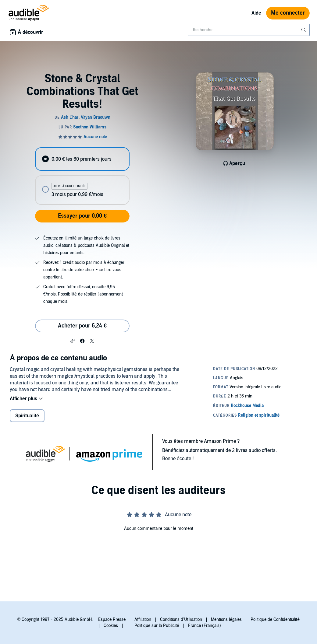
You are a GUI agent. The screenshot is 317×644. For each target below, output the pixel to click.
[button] (73, 341)
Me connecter (288, 13)
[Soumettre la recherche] (304, 30)
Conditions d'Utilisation (181, 619)
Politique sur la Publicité (157, 626)
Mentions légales (226, 619)
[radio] (82, 159)
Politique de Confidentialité (275, 619)
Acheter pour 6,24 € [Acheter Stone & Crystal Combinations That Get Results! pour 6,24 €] (82, 326)
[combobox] (249, 30)
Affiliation (143, 619)
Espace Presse (112, 619)
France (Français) (205, 626)
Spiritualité (27, 416)
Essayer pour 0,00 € (82, 216)
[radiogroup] (82, 176)
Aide (256, 13)
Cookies (111, 626)
